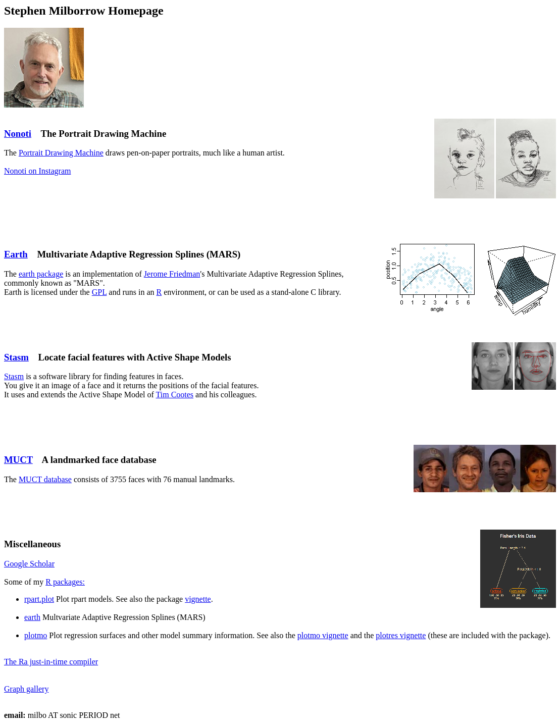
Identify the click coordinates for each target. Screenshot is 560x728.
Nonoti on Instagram (37, 171)
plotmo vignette (323, 635)
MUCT (18, 460)
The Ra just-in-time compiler (51, 662)
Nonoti (18, 134)
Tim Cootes (175, 395)
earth (32, 617)
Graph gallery (26, 689)
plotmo (36, 635)
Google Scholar (29, 564)
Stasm (16, 357)
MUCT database (45, 479)
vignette (198, 599)
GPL (99, 292)
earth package (41, 274)
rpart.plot (39, 599)
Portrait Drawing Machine (61, 153)
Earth (16, 254)
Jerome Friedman (172, 274)
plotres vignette (401, 635)
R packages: (65, 582)
